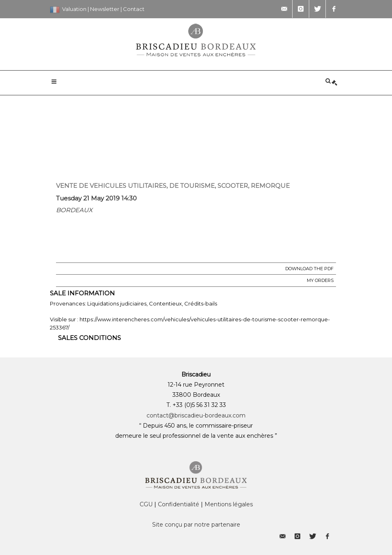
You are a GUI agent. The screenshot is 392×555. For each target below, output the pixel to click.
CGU (146, 504)
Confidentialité (179, 504)
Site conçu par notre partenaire (196, 525)
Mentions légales (229, 504)
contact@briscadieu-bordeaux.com (196, 415)
